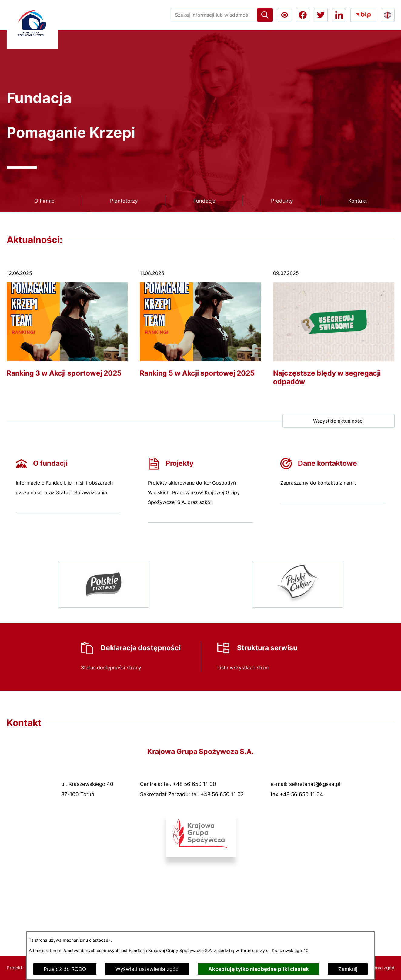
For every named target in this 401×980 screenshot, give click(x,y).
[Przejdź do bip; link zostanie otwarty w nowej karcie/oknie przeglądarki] (363, 15)
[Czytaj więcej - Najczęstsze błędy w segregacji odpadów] (334, 331)
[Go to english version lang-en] (388, 15)
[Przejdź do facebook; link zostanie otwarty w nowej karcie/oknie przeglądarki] (303, 15)
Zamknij (348, 969)
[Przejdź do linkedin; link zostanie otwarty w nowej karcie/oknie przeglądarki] (339, 15)
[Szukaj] (265, 15)
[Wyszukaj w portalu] (214, 15)
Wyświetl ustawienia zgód (147, 969)
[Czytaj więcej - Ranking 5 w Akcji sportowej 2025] (200, 327)
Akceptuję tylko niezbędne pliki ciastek (259, 969)
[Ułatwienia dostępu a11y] (284, 15)
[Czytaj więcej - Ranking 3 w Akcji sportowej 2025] (67, 327)
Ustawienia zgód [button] (377, 968)
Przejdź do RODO (65, 969)
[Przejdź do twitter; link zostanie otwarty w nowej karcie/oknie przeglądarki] (321, 15)
